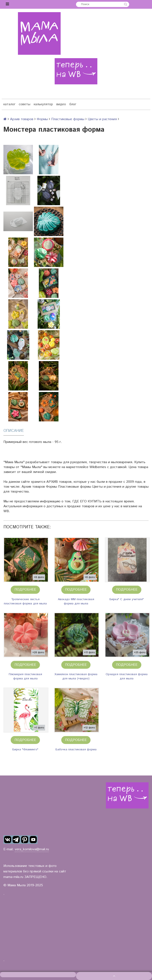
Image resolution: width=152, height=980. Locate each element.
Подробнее (25, 590)
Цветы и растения (102, 119)
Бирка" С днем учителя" (127, 599)
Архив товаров (22, 119)
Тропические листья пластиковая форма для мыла (25, 601)
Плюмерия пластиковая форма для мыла (25, 676)
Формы (42, 119)
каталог (9, 104)
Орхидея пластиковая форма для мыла (127, 676)
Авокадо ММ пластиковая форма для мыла (76, 601)
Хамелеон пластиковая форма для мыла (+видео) (76, 676)
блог (73, 104)
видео (61, 104)
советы (25, 104)
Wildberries (98, 467)
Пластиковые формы (68, 119)
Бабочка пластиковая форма (76, 749)
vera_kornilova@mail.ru (32, 849)
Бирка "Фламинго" (25, 749)
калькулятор (43, 104)
